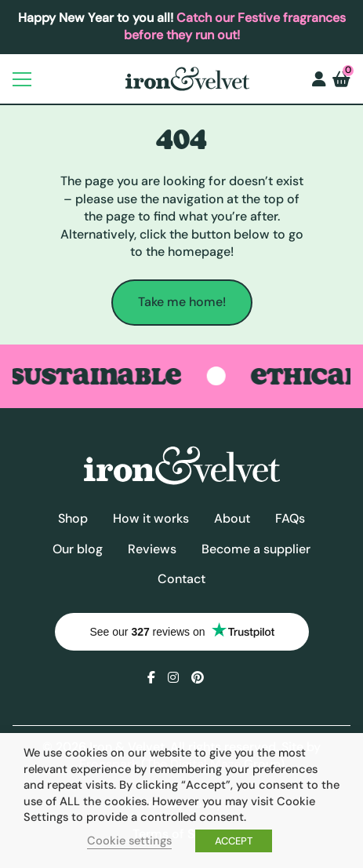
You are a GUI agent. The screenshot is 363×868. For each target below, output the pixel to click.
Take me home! (182, 302)
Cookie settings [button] (129, 841)
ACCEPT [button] (234, 841)
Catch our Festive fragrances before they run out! (235, 26)
